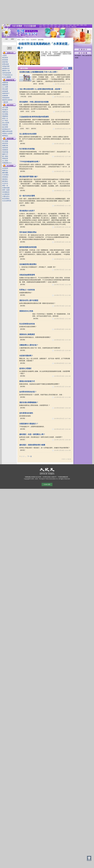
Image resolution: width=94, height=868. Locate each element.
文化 (40, 25)
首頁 (19, 40)
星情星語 (5, 177)
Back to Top (89, 858)
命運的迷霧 (6, 188)
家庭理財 (5, 62)
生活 (63, 25)
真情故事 (5, 91)
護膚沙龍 (5, 145)
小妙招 (4, 55)
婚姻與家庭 (10, 80)
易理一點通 (6, 190)
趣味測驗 (41, 84)
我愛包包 (5, 112)
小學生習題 (23, 97)
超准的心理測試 (25, 368)
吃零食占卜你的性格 (27, 290)
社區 (48, 27)
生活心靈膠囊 (7, 77)
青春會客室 (6, 98)
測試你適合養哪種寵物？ (29, 402)
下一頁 (30, 456)
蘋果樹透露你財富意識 (28, 247)
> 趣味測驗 (40, 40)
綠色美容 (5, 143)
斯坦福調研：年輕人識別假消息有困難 (34, 102)
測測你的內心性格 (26, 311)
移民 (78, 25)
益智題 (30, 97)
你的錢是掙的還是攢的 (28, 264)
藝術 (44, 25)
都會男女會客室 (7, 100)
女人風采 (5, 161)
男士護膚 (5, 141)
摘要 (70, 68)
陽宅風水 (5, 181)
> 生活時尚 (33, 40)
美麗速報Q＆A (7, 163)
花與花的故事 (7, 73)
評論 (44, 27)
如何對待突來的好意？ (28, 392)
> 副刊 (22, 40)
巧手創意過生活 (7, 75)
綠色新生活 (6, 68)
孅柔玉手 (5, 154)
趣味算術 (34, 129)
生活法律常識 (7, 201)
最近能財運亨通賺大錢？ (29, 177)
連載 (52, 25)
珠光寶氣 (5, 114)
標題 (65, 68)
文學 (48, 25)
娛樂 (63, 27)
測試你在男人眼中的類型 (29, 300)
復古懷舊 (5, 127)
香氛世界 (5, 158)
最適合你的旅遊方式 (27, 381)
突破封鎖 (68, 27)
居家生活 (10, 53)
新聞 (40, 27)
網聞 (55, 27)
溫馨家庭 (5, 83)
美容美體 (10, 139)
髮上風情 (5, 156)
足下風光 (5, 121)
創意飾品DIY (6, 129)
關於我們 (74, 27)
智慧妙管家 (6, 66)
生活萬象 (10, 166)
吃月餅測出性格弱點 (27, 149)
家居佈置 (5, 60)
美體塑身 (5, 150)
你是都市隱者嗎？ (26, 356)
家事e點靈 (5, 64)
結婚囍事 (5, 96)
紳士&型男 (6, 123)
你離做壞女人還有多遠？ (29, 345)
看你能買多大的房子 (27, 211)
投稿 (85, 25)
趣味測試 (23, 440)
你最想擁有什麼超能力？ (29, 424)
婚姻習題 (5, 85)
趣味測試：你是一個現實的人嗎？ (32, 434)
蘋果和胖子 (6, 93)
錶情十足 (5, 118)
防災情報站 (6, 199)
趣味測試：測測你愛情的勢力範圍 (32, 445)
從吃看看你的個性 (26, 413)
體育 (59, 27)
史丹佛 (33, 111)
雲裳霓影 (5, 125)
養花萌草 (5, 58)
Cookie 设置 (47, 484)
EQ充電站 (5, 175)
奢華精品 (5, 136)
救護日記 (5, 170)
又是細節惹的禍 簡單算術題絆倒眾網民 (34, 117)
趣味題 (35, 84)
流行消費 (5, 108)
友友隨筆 (5, 168)
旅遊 (70, 25)
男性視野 (5, 89)
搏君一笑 (5, 186)
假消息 (28, 111)
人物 (59, 25)
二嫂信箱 (5, 102)
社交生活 (5, 183)
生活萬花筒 (6, 194)
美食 (67, 25)
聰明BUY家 (6, 71)
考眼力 (28, 129)
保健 (74, 25)
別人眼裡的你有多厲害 (28, 134)
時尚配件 (5, 110)
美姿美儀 (5, 152)
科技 (52, 27)
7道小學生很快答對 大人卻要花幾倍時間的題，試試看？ (41, 89)
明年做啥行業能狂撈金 (28, 232)
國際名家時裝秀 (7, 131)
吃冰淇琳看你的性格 (27, 324)
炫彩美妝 (5, 148)
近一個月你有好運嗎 (27, 196)
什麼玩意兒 (6, 196)
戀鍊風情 (5, 116)
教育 (55, 25)
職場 (82, 25)
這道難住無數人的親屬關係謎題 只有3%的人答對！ (39, 72)
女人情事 (5, 87)
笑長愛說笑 (6, 192)
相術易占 (5, 179)
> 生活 (27, 40)
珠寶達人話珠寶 (7, 134)
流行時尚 (10, 105)
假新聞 (22, 111)
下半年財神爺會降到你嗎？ (30, 162)
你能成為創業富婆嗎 (27, 275)
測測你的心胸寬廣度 (27, 334)
